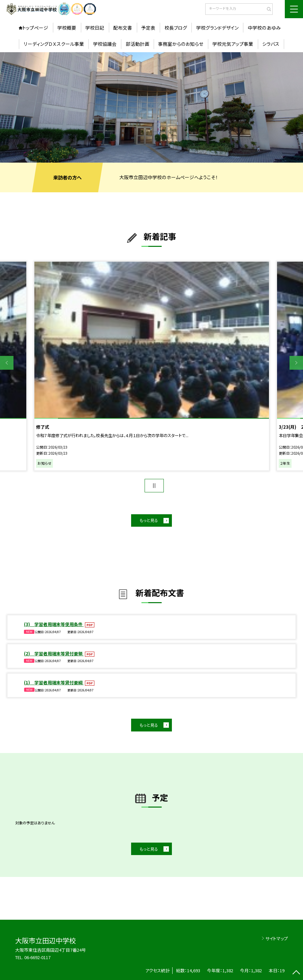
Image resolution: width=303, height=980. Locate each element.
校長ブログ (176, 28)
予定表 (148, 28)
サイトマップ (277, 938)
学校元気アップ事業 (233, 44)
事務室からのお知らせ (181, 44)
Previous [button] (7, 363)
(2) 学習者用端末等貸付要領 (54, 654)
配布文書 (123, 28)
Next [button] (296, 363)
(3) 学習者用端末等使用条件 (54, 624)
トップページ (35, 28)
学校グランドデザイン (217, 28)
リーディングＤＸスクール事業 (54, 44)
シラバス (271, 44)
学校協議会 (105, 44)
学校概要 (67, 28)
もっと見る (149, 520)
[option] (151, 107)
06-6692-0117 (37, 957)
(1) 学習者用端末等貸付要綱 (54, 682)
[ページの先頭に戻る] (296, 973)
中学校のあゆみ (264, 28)
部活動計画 (138, 44)
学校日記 (95, 28)
